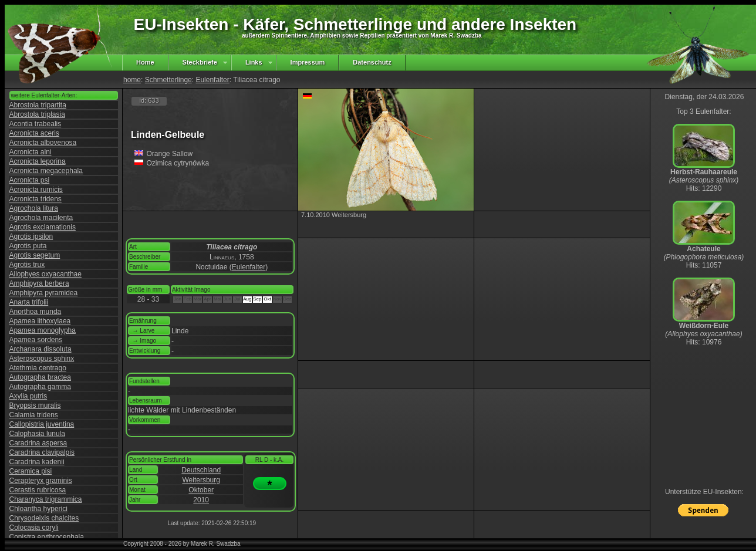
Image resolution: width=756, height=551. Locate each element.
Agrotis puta (28, 246)
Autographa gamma (40, 387)
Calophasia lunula (37, 434)
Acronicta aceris (34, 133)
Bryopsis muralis (35, 405)
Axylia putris (28, 396)
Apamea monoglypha (43, 330)
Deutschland (201, 470)
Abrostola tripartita (38, 105)
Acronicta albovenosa (43, 143)
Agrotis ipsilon (31, 236)
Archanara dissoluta (41, 349)
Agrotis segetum (35, 255)
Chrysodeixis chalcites (44, 518)
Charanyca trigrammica (46, 499)
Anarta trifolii (29, 302)
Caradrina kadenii (37, 462)
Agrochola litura (34, 208)
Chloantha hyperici (38, 509)
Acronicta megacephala (46, 171)
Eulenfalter (212, 80)
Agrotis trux (27, 265)
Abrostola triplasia (37, 114)
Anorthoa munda (36, 312)
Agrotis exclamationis (43, 227)
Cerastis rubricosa (38, 490)
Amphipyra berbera (39, 283)
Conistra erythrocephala (47, 537)
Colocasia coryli (34, 528)
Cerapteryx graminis (41, 481)
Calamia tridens (34, 415)
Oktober (201, 490)
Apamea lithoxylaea (40, 321)
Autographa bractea (40, 377)
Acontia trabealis (36, 124)
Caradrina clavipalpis (42, 452)
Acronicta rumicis (36, 190)
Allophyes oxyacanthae (45, 274)
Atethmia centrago (38, 368)
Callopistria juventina (42, 424)
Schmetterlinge (168, 80)
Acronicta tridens (36, 199)
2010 (201, 500)
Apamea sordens (36, 340)
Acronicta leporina (38, 161)
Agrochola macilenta (41, 218)
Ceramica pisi (31, 471)
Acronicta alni (31, 152)
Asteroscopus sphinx (42, 359)
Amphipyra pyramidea (44, 293)
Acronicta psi (30, 180)
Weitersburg (201, 480)
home (132, 80)
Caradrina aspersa (38, 443)
